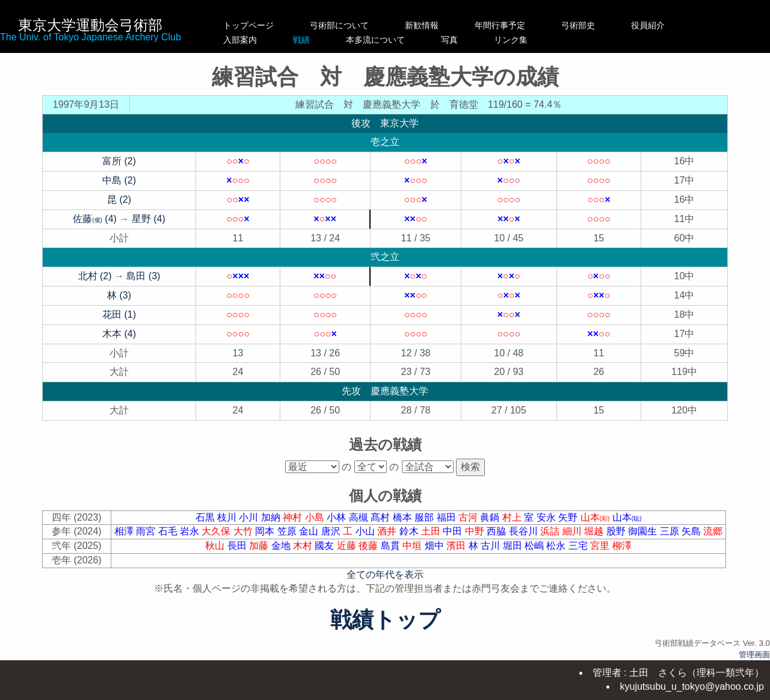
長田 (238, 546)
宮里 (601, 546)
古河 (469, 517)
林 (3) (119, 295)
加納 (272, 517)
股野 (617, 531)
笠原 (288, 531)
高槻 (360, 517)
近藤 (348, 546)
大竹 (244, 531)
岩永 (191, 531)
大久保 (217, 531)
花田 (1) (119, 314)
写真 (525, 40)
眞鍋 (491, 517)
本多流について (434, 40)
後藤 (369, 546)
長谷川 (525, 531)
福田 (448, 517)
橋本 (404, 517)
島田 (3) (143, 276)
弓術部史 (603, 25)
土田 (432, 531)
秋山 (216, 546)
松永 (557, 546)
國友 (325, 546)
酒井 (388, 531)
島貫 (392, 546)
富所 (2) (119, 161)
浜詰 (551, 531)
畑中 (436, 546)
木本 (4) (119, 334)
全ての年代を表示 (385, 575)
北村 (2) (95, 276)
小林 (337, 517)
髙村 (381, 517)
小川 (250, 517)
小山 (366, 531)
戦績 (339, 40)
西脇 (497, 531)
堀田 (514, 546)
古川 (491, 546)
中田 (454, 531)
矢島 (692, 531)
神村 (294, 517)
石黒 (206, 517)
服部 (425, 517)
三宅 (579, 546)
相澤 (125, 531)
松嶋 (535, 546)
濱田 (457, 546)
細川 (573, 531)
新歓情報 (434, 25)
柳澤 (622, 546)
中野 (476, 531)
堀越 (595, 531)
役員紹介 (673, 25)
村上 (513, 517)
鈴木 (410, 531)
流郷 (713, 531)
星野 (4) (149, 219)
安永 (547, 517)
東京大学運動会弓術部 (90, 25)
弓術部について (339, 25)
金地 (282, 546)
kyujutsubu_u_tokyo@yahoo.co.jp (692, 686)
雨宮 (147, 531)
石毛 (169, 531)
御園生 (644, 531)
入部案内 (248, 40)
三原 (671, 531)
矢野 (569, 517)
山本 (596, 517)
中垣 (413, 546)
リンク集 (603, 40)
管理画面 (754, 655)
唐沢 (332, 531)
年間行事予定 (525, 25)
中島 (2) (119, 180)
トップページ (248, 25)
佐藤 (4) (95, 219)
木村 (304, 546)
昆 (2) (119, 200)
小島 (316, 517)
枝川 (228, 517)
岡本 (266, 531)
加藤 (260, 546)
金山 (310, 531)
